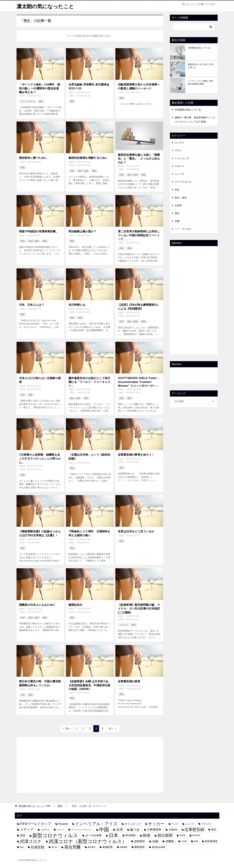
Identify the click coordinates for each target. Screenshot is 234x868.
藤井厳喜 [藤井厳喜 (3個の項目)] (92, 847)
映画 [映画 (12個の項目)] (147, 835)
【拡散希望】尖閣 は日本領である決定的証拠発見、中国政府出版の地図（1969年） (89, 685)
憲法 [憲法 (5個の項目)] (214, 829)
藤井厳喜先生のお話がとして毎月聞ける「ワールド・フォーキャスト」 (89, 382)
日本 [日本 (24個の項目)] (114, 835)
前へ (68, 728)
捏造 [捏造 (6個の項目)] (23, 835)
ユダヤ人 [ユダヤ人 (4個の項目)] (45, 829)
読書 (177, 221)
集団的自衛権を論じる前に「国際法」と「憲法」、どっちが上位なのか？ (139, 158)
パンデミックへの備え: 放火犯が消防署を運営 (201, 82)
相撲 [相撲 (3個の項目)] (196, 841)
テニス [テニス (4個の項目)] (175, 824)
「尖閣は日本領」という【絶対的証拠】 (89, 456)
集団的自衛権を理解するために (88, 158)
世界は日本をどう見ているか (136, 531)
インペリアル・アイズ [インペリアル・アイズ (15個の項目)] (96, 824)
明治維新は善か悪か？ (82, 231)
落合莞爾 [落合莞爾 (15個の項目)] (72, 847)
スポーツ (179, 166)
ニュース (124, 625)
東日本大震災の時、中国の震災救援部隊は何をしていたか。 (40, 683)
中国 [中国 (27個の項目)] (104, 829)
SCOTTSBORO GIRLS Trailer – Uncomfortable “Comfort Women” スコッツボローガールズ (139, 382)
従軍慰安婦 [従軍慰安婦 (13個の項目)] (194, 829)
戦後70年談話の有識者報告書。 (39, 231)
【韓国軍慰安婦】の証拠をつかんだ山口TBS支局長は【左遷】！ (40, 533)
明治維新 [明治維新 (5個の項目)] (131, 835)
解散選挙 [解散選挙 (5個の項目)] (140, 847)
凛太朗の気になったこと (45, 6)
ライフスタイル (28, 101)
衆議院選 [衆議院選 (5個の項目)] (108, 847)
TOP (34, 806)
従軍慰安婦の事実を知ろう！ (136, 455)
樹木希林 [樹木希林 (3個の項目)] (196, 835)
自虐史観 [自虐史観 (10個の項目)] (37, 847)
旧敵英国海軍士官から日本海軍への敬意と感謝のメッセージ (139, 86)
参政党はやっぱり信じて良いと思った (201, 66)
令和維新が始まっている (199, 48)
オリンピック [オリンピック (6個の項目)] (133, 824)
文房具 (178, 205)
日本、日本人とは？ (32, 305)
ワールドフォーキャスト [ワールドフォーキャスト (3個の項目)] (82, 829)
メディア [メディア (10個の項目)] (27, 829)
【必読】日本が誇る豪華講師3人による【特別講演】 (138, 307)
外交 (72, 171)
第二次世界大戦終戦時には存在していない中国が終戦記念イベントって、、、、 (139, 235)
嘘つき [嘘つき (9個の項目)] (135, 829)
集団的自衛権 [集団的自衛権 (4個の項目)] (158, 847)
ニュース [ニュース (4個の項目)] (190, 824)
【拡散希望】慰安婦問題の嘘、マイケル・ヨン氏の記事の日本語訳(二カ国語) (139, 608)
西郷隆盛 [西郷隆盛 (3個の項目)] (124, 847)
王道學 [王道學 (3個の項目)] (184, 841)
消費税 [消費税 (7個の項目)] (170, 841)
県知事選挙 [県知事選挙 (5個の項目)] (211, 841)
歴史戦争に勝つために (33, 158)
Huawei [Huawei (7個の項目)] (63, 824)
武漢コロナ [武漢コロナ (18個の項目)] (31, 841)
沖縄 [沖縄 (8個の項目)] (155, 841)
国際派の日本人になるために (37, 604)
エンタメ (179, 142)
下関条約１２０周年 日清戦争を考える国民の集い (89, 533)
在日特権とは (77, 305)
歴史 (41, 101)
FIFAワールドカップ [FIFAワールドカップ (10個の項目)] (36, 824)
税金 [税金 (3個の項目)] (22, 847)
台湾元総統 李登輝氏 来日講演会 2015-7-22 (89, 86)
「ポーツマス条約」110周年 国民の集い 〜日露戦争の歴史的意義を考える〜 (40, 88)
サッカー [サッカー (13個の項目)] (156, 824)
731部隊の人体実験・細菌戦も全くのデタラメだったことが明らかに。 (40, 458)
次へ (111, 728)
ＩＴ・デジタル (183, 229)
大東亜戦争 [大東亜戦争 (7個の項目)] (154, 829)
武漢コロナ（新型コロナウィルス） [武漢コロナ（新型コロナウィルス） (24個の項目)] (88, 841)
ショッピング (182, 158)
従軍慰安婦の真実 (129, 681)
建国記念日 (76, 604)
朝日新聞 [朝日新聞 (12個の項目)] (165, 835)
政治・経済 (83, 171)
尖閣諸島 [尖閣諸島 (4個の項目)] (173, 829)
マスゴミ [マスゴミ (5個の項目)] (206, 824)
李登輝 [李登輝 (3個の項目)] (182, 835)
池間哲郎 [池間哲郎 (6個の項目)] (139, 841)
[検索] (194, 27)
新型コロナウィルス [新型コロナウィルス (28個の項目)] (55, 835)
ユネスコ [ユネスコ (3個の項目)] (60, 829)
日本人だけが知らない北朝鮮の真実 (40, 380)
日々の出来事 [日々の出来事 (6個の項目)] (93, 835)
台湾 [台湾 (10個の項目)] (119, 829)
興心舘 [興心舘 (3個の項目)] (54, 847)
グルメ (178, 150)
